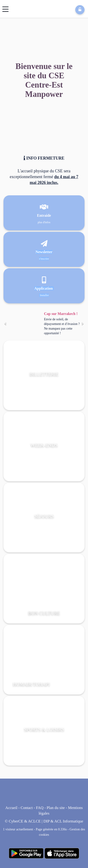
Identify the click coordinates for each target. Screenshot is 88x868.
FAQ (40, 808)
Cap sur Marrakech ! (61, 314)
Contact (27, 808)
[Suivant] (82, 324)
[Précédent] (6, 324)
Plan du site (56, 808)
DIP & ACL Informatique (63, 821)
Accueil (11, 808)
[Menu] (5, 9)
